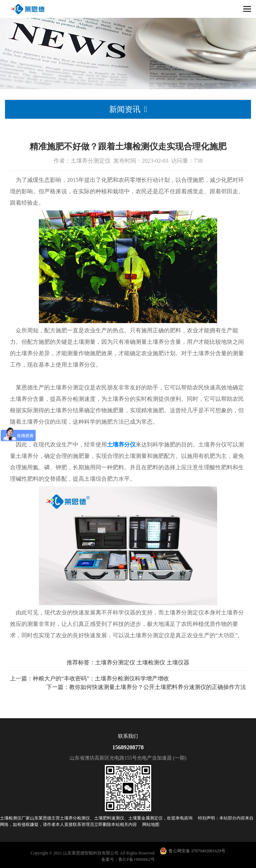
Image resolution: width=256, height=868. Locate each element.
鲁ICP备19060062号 (137, 859)
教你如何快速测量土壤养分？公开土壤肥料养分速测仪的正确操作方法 (158, 687)
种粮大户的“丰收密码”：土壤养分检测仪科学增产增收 (101, 678)
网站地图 (151, 824)
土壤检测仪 (151, 662)
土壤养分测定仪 (115, 662)
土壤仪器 (178, 662)
